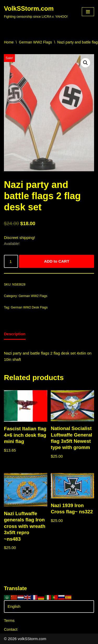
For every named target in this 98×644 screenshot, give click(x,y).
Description (15, 334)
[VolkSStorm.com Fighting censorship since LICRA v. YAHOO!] (36, 12)
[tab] (15, 334)
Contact (11, 629)
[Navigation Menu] (88, 12)
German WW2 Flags (35, 42)
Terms (9, 620)
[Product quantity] (11, 261)
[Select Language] (49, 607)
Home (9, 42)
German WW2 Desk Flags (29, 307)
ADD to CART (57, 261)
